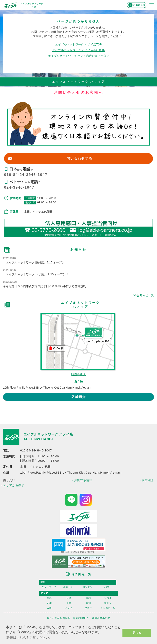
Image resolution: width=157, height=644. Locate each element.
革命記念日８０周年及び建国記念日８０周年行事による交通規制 (45, 286)
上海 (69, 603)
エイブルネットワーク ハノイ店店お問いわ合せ (78, 56)
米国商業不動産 (101, 618)
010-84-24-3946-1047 (26, 175)
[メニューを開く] (152, 5)
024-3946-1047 (19, 187)
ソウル (108, 598)
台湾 (69, 598)
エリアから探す (14, 485)
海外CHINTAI (81, 618)
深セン (108, 603)
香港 (49, 598)
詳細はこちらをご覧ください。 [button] (29, 638)
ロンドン (87, 587)
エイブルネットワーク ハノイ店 (48, 434)
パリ (107, 587)
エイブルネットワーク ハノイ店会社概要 (78, 50)
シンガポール (108, 608)
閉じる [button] (137, 633)
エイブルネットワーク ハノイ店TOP (78, 44)
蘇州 (88, 603)
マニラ (88, 608)
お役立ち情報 (83, 480)
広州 (49, 608)
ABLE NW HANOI (38, 439)
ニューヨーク (49, 587)
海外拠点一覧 (82, 574)
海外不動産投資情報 (59, 618)
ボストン (68, 587)
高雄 (88, 598)
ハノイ (69, 608)
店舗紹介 (78, 397)
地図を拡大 (79, 374)
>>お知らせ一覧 (144, 295)
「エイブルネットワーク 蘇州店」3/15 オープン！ (35, 262)
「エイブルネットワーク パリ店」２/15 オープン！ (36, 274)
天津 (49, 603)
